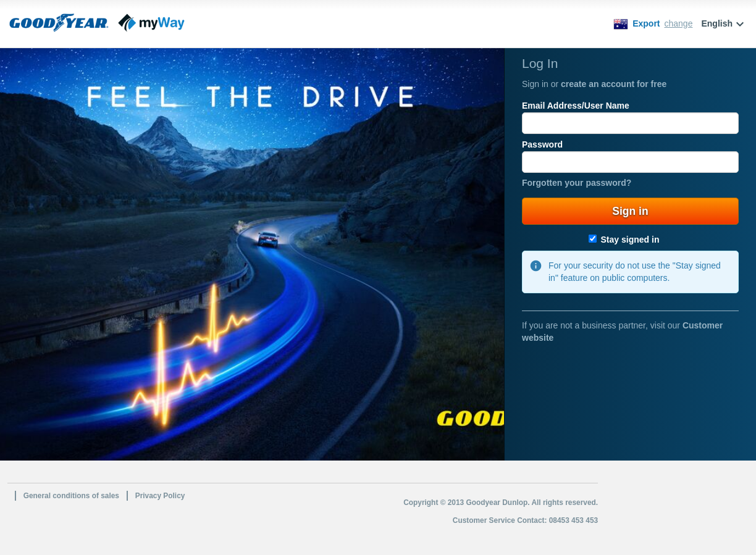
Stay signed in (624, 240)
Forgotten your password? (577, 183)
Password (542, 144)
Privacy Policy (160, 496)
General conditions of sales (71, 496)
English (724, 24)
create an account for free (614, 84)
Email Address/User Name (576, 106)
